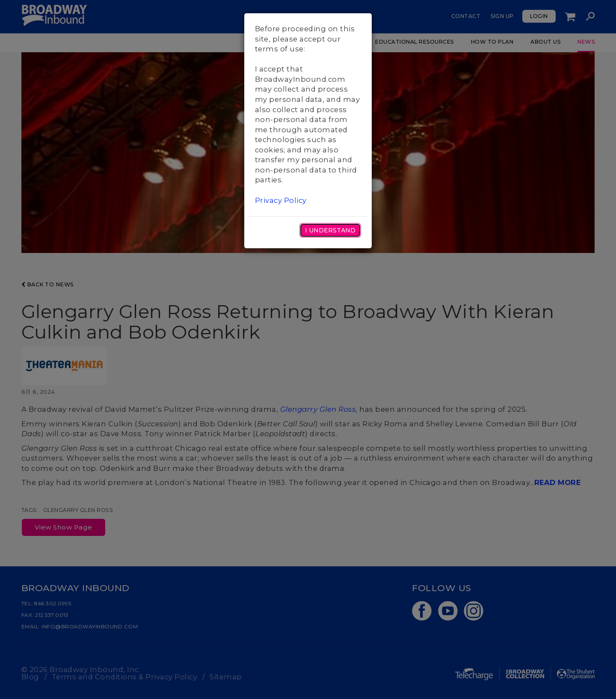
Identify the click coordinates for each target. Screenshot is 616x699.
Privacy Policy (281, 200)
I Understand (330, 230)
